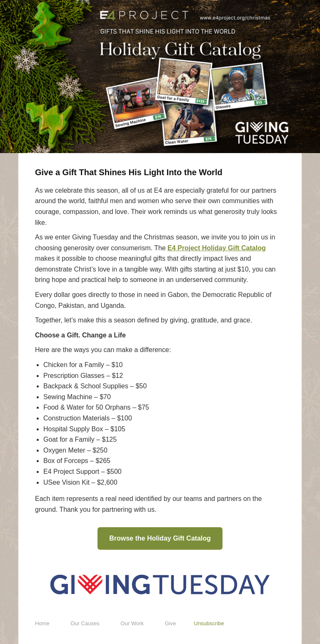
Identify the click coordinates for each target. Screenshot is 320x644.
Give (170, 623)
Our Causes (85, 623)
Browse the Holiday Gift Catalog (160, 538)
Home (42, 623)
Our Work (132, 623)
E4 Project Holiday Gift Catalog (217, 248)
